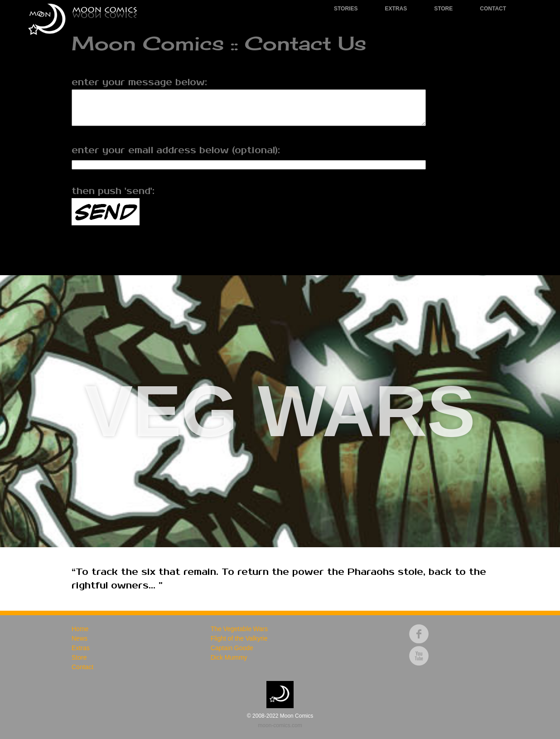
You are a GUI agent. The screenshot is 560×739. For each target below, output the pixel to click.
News (80, 638)
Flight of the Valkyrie (239, 638)
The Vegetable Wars (239, 629)
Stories (346, 9)
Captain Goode (232, 648)
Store (443, 9)
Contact (493, 9)
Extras (396, 9)
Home (80, 629)
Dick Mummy (229, 657)
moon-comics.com (280, 725)
